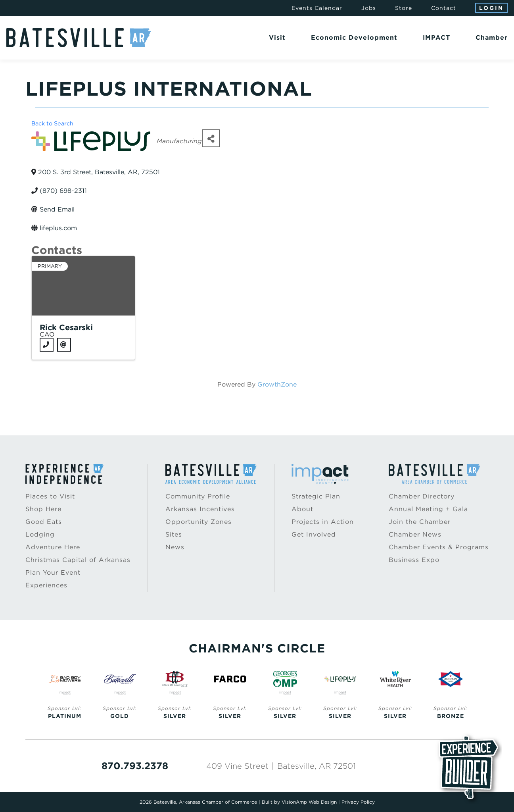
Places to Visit (50, 496)
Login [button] (491, 8)
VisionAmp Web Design (309, 802)
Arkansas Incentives (200, 509)
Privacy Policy (358, 802)
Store (404, 8)
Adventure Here (53, 547)
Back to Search (52, 123)
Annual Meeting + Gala (428, 509)
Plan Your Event (53, 572)
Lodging (40, 534)
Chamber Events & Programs (439, 547)
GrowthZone (277, 384)
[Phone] (47, 345)
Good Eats (44, 522)
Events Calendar (317, 8)
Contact (444, 8)
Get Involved (314, 534)
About (302, 509)
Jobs (369, 8)
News (175, 547)
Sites (174, 534)
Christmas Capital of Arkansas (78, 560)
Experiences (46, 585)
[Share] (211, 138)
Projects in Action (323, 522)
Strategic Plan (316, 496)
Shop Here (43, 509)
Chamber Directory (422, 496)
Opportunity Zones (199, 522)
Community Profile (198, 496)
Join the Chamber (420, 522)
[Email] (64, 345)
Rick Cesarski (66, 327)
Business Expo (414, 560)
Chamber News (415, 534)
